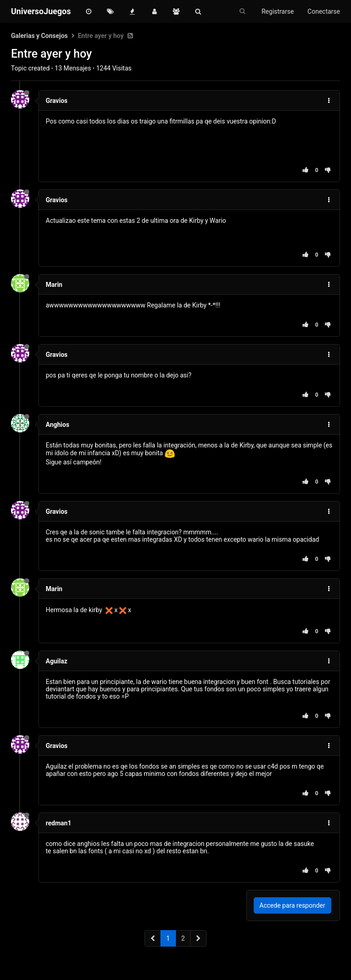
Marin (54, 285)
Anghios (58, 425)
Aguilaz (56, 661)
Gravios (57, 101)
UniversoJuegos (41, 11)
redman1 (58, 823)
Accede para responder (292, 905)
